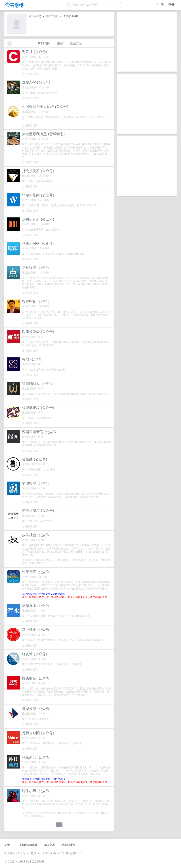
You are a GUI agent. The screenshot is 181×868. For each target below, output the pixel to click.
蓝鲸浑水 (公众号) (36, 606)
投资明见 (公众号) (36, 301)
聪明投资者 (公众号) (38, 332)
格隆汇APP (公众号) (38, 244)
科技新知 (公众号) (36, 757)
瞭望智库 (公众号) (36, 572)
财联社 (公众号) (35, 52)
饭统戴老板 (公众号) (38, 408)
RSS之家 (49, 845)
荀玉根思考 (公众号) (38, 511)
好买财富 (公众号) (36, 678)
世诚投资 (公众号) (36, 709)
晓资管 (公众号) (35, 654)
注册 (160, 5)
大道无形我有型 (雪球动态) (43, 134)
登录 (171, 5)
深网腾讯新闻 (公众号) (40, 432)
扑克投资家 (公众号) (38, 171)
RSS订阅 (44, 43)
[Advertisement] (147, 42)
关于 (7, 845)
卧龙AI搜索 (68, 845)
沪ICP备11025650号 (31, 862)
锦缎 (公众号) (33, 359)
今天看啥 (35, 16)
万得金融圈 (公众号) (38, 733)
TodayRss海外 (28, 845)
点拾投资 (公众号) (36, 268)
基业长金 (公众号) (36, 630)
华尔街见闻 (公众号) (38, 195)
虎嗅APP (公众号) (36, 82)
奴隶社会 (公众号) (36, 535)
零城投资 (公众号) (36, 483)
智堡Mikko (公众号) (38, 383)
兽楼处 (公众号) (35, 459)
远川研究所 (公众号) (38, 219)
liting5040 (70, 16)
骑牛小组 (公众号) (36, 791)
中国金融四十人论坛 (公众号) (45, 107)
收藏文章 (76, 43)
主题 (60, 43)
